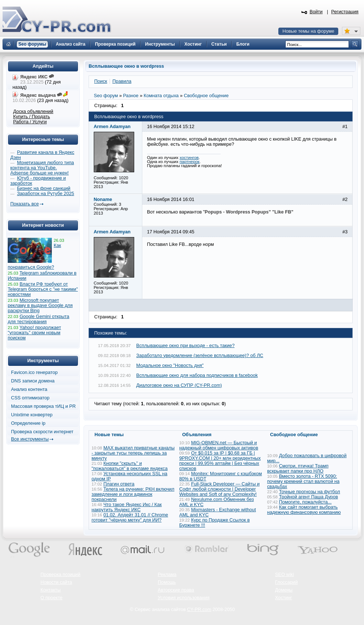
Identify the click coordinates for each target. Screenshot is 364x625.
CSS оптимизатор (30, 398)
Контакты (51, 590)
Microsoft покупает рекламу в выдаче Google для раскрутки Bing (40, 306)
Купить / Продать (32, 117)
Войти (316, 12)
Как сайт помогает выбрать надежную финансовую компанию (304, 510)
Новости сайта (56, 582)
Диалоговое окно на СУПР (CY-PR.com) (179, 385)
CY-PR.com (199, 610)
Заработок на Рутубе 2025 (45, 194)
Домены (284, 590)
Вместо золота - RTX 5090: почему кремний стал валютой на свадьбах (304, 481)
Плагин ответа (119, 484)
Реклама (167, 575)
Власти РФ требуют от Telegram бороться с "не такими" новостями (43, 289)
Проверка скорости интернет (42, 432)
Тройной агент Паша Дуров (309, 497)
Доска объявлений (33, 112)
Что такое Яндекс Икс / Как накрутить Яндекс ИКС (127, 507)
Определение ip (28, 423)
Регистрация (345, 12)
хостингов (189, 158)
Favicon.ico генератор (34, 372)
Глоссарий (286, 582)
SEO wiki (284, 575)
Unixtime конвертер (32, 415)
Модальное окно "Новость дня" (170, 366)
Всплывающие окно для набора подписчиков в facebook (197, 375)
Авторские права (176, 590)
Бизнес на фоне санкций (44, 188)
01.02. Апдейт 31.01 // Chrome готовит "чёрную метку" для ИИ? (130, 518)
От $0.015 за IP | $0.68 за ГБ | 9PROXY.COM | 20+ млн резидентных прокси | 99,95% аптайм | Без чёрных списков (220, 461)
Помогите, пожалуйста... (305, 502)
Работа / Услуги (30, 122)
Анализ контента (29, 389)
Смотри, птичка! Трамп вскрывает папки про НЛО (298, 469)
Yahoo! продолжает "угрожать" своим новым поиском (34, 333)
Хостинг (283, 598)
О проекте (51, 598)
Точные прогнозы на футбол (310, 492)
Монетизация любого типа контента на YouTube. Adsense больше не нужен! (42, 168)
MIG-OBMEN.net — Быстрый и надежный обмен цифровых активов (219, 445)
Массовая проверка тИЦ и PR (43, 406)
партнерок (189, 162)
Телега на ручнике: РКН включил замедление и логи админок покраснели (133, 494)
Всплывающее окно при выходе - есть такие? (185, 346)
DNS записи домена (33, 381)
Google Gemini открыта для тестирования (38, 319)
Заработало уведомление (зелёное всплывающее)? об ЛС (200, 356)
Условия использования (184, 598)
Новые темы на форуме (308, 31)
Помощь (167, 582)
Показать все (24, 204)
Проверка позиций (60, 575)
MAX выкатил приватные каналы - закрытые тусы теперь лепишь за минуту (133, 453)
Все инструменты (30, 439)
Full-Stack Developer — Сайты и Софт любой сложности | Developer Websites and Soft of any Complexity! (220, 489)
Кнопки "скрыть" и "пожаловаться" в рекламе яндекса (130, 466)
